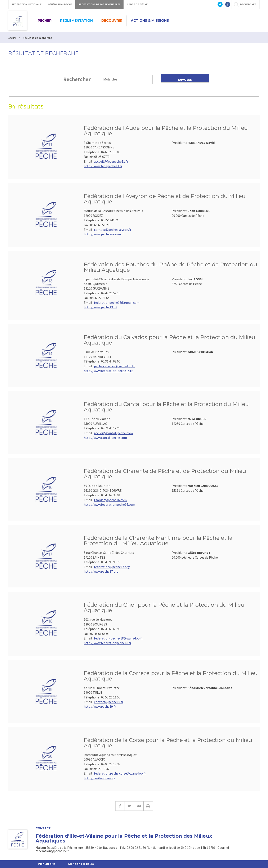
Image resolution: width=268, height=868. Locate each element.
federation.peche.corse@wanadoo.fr (120, 773)
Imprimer (148, 806)
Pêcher (45, 21)
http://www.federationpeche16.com (109, 504)
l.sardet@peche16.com (110, 500)
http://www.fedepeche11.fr (103, 166)
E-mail (139, 806)
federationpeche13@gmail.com (117, 303)
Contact (43, 828)
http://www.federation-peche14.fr (108, 371)
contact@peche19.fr (109, 702)
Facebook (120, 806)
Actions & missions (150, 21)
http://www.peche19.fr (100, 706)
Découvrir (112, 21)
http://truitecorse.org (100, 778)
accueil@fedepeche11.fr (111, 161)
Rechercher (77, 79)
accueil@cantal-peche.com (113, 433)
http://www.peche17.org (101, 571)
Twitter (129, 806)
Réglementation (76, 21)
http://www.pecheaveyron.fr (104, 234)
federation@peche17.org (112, 567)
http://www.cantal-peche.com (105, 438)
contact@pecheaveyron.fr (113, 230)
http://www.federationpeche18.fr (108, 643)
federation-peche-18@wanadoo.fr (118, 638)
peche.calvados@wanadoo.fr (114, 366)
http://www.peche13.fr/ (100, 307)
